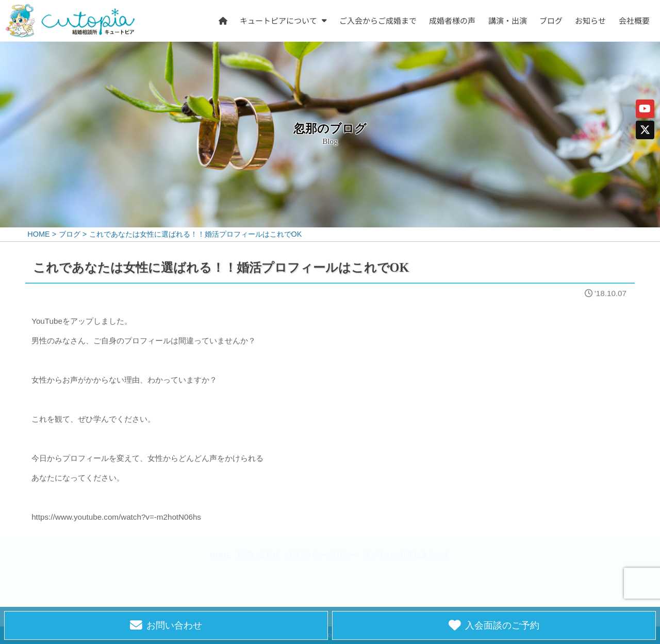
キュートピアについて (279, 20)
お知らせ (591, 20)
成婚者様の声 (453, 20)
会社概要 (634, 20)
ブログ (551, 20)
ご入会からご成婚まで (378, 20)
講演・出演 (508, 20)
